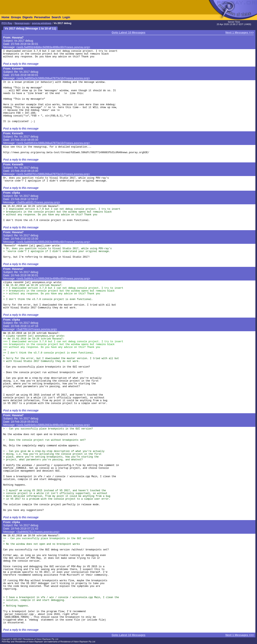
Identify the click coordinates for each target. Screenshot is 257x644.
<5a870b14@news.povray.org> (37, 329)
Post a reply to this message (21, 64)
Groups (16, 17)
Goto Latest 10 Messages (128, 32)
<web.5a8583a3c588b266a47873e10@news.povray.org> (53, 78)
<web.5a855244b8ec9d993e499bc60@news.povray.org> (53, 47)
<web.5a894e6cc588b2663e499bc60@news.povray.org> (53, 425)
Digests (28, 17)
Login (66, 17)
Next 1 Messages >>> (240, 32)
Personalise (42, 17)
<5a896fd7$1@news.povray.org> (38, 532)
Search (56, 17)
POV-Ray (7, 23)
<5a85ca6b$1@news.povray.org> (38, 202)
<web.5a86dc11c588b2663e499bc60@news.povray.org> (53, 278)
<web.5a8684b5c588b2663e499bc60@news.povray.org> (53, 242)
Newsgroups (22, 23)
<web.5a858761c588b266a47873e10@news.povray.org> (53, 174)
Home (6, 17)
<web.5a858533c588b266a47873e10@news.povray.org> (53, 143)
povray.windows (42, 23)
